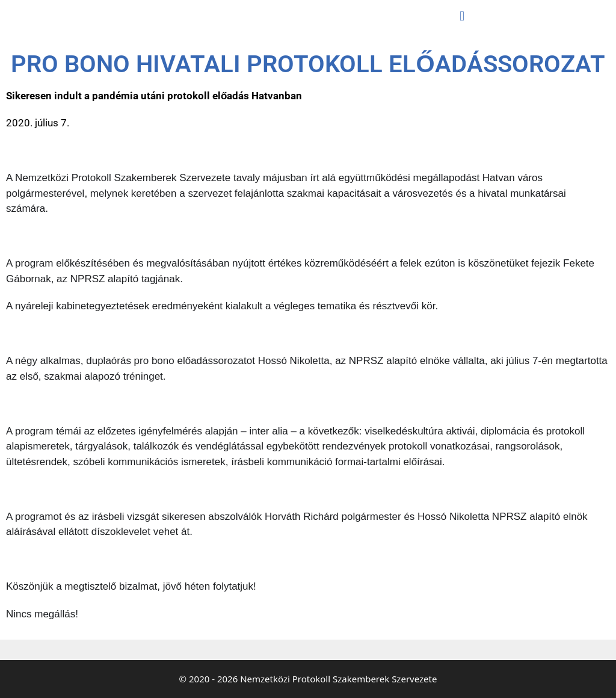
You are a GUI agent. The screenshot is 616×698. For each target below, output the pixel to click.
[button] (462, 16)
